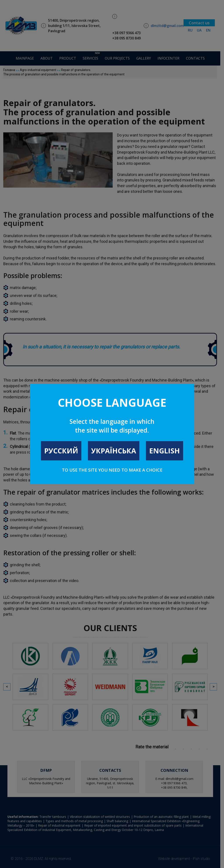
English (164, 451)
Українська (114, 451)
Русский (61, 451)
